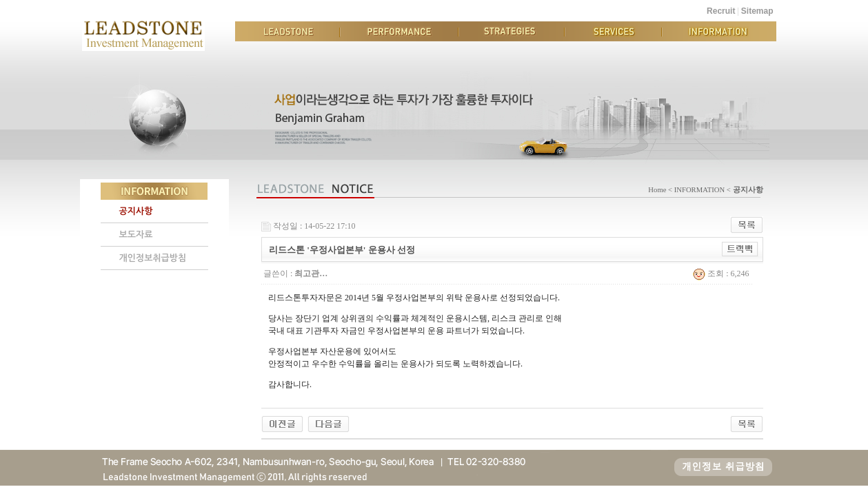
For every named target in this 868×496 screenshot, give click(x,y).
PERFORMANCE (399, 31)
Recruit (721, 11)
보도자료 (136, 235)
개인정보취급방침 (153, 258)
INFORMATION (719, 31)
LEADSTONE (287, 31)
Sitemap (757, 11)
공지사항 (136, 211)
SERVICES (613, 31)
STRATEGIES (512, 31)
